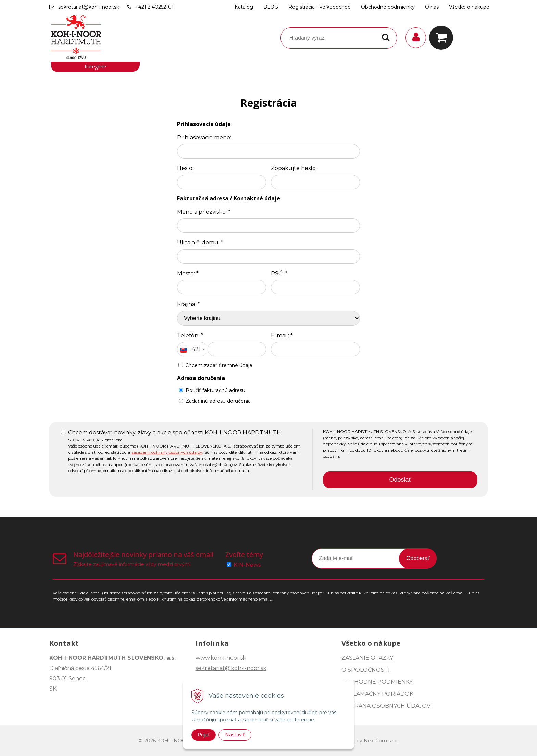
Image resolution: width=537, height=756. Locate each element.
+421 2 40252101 (154, 7)
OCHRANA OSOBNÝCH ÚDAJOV (386, 706)
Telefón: (190, 335)
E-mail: (282, 335)
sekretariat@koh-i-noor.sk (89, 7)
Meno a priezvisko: (204, 212)
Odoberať (418, 558)
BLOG (271, 7)
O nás (432, 7)
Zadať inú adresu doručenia (215, 401)
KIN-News (247, 565)
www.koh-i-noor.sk (221, 658)
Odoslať (400, 480)
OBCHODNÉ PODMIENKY (377, 682)
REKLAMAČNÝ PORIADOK (377, 694)
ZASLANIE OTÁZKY (367, 658)
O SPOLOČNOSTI (366, 670)
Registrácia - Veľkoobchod (320, 7)
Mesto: (188, 273)
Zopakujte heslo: (294, 168)
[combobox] (192, 349)
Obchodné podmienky (388, 7)
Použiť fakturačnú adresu (212, 390)
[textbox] (192, 349)
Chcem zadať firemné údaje (219, 365)
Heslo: (185, 168)
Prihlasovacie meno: (204, 137)
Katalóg (244, 7)
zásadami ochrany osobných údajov (167, 452)
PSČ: (279, 273)
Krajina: (189, 304)
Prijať (204, 735)
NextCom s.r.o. (381, 741)
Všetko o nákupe (469, 7)
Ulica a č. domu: (200, 243)
